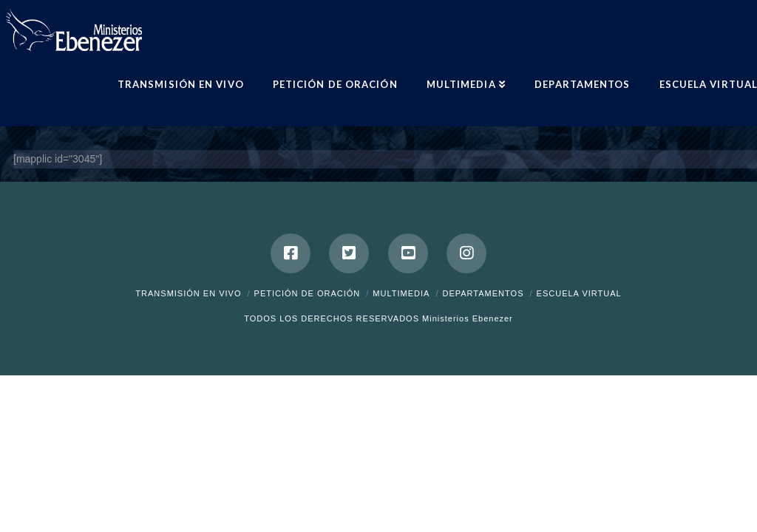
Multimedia (401, 293)
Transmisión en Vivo (188, 293)
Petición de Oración (308, 293)
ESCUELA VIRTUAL (579, 293)
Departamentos (483, 293)
